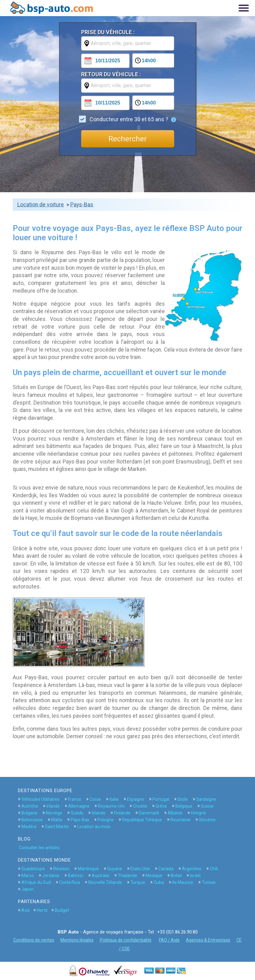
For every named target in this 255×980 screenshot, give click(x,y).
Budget (62, 910)
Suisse (207, 806)
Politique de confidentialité (126, 940)
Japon (28, 889)
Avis (26, 910)
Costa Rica (70, 882)
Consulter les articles (39, 848)
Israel (195, 876)
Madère (29, 827)
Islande (99, 813)
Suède (77, 813)
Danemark (149, 813)
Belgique (184, 806)
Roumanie (180, 820)
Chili (214, 869)
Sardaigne (206, 799)
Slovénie (207, 820)
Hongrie (198, 813)
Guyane (115, 869)
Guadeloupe (33, 869)
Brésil (176, 876)
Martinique (88, 869)
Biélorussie (32, 820)
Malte (57, 820)
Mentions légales (77, 940)
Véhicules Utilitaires (40, 799)
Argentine (192, 869)
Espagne (136, 799)
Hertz (42, 910)
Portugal (161, 799)
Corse (95, 799)
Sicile (183, 799)
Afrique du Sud (36, 882)
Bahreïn (76, 876)
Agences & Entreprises (208, 940)
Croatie (140, 806)
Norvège (54, 813)
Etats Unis (140, 869)
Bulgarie (29, 813)
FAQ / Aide (169, 940)
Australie (101, 876)
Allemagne (79, 806)
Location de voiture (41, 205)
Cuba (159, 882)
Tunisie (209, 882)
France (75, 799)
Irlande (53, 806)
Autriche (30, 806)
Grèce (161, 806)
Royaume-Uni (111, 806)
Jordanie (51, 876)
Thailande (127, 876)
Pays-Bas (82, 205)
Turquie (138, 882)
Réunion (61, 869)
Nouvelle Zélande (105, 882)
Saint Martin (57, 827)
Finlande (122, 813)
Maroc (28, 876)
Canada (166, 869)
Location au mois (94, 827)
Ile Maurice (183, 882)
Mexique (154, 876)
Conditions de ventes (34, 940)
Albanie (175, 813)
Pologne (106, 820)
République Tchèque (142, 820)
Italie (114, 799)
